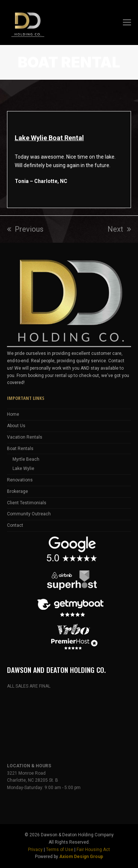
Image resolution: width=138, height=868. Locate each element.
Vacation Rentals (25, 437)
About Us (16, 426)
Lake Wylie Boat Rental (49, 138)
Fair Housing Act (93, 850)
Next (119, 229)
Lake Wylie (23, 468)
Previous (25, 229)
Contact (15, 525)
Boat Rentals (20, 449)
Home (13, 414)
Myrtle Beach (26, 459)
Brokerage (17, 491)
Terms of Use (60, 850)
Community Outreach (29, 514)
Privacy (35, 850)
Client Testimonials (27, 503)
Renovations (20, 480)
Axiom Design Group (81, 857)
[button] (127, 23)
